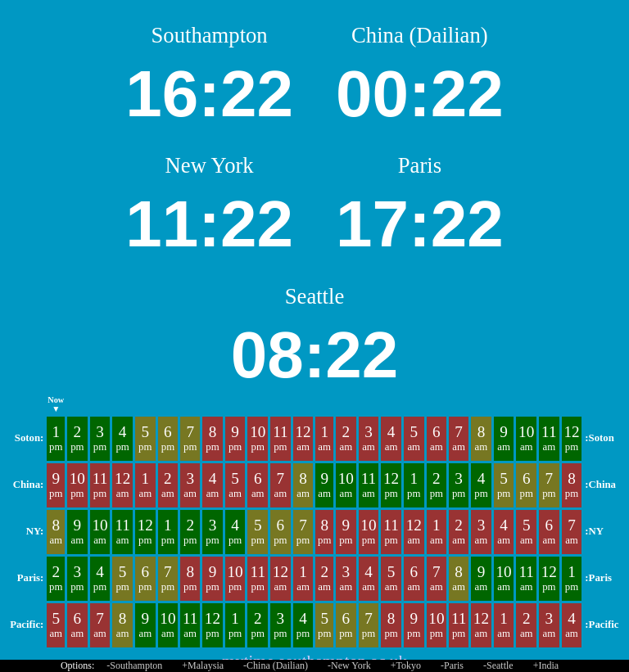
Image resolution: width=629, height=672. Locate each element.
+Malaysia (203, 665)
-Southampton (134, 665)
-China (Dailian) (276, 665)
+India (546, 665)
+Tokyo (406, 665)
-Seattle (498, 665)
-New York (349, 665)
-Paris (452, 665)
